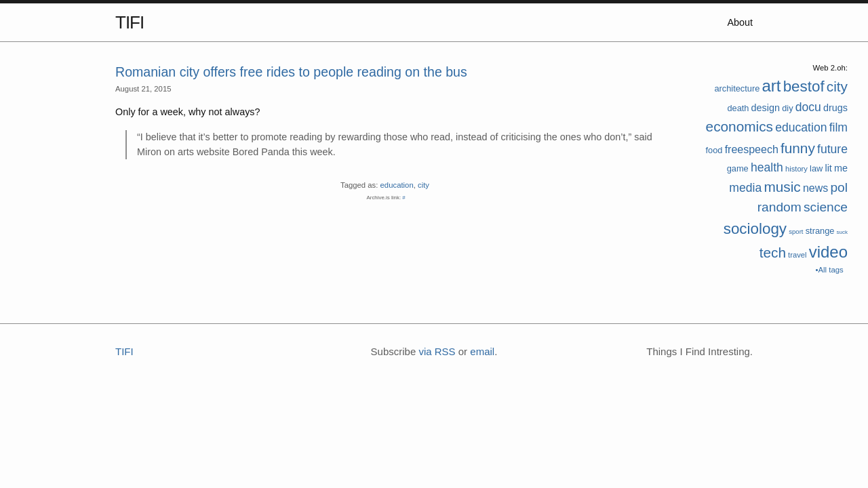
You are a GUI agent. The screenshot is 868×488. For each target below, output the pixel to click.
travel (797, 255)
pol (839, 187)
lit (828, 168)
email (482, 351)
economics (739, 126)
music (782, 187)
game (738, 168)
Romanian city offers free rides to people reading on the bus (291, 72)
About (740, 22)
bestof (804, 86)
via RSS (437, 351)
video (828, 252)
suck (842, 232)
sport (796, 231)
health (767, 167)
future (832, 149)
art (771, 86)
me (841, 168)
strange (820, 231)
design (766, 108)
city (837, 86)
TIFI (130, 22)
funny (798, 148)
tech (773, 252)
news (815, 188)
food (714, 150)
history (796, 169)
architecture (737, 88)
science (826, 207)
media (745, 188)
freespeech (752, 149)
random (780, 207)
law (816, 168)
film (839, 127)
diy (787, 108)
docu (808, 107)
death (738, 108)
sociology (755, 229)
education (801, 127)
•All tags (830, 270)
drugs (835, 108)
